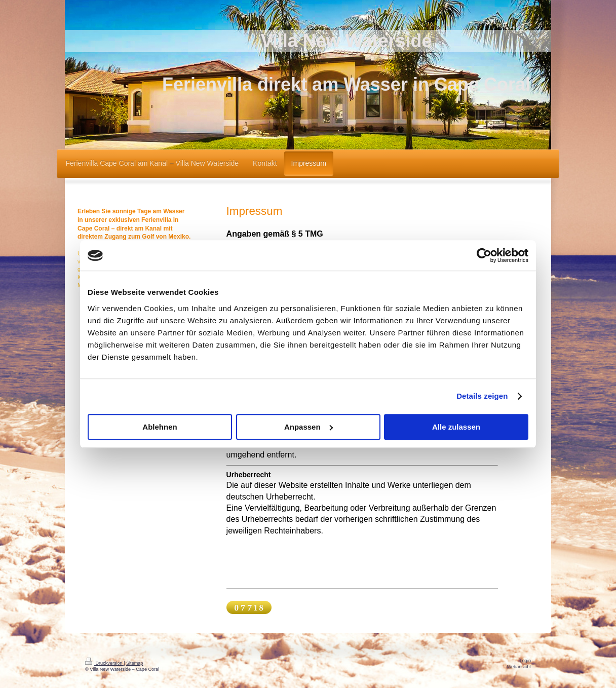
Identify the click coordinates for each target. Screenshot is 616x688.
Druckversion (104, 663)
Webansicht (519, 667)
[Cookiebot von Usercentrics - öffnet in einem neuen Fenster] (484, 255)
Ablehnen (160, 427)
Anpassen (309, 427)
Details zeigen (482, 396)
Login (525, 661)
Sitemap (134, 663)
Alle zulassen (456, 427)
